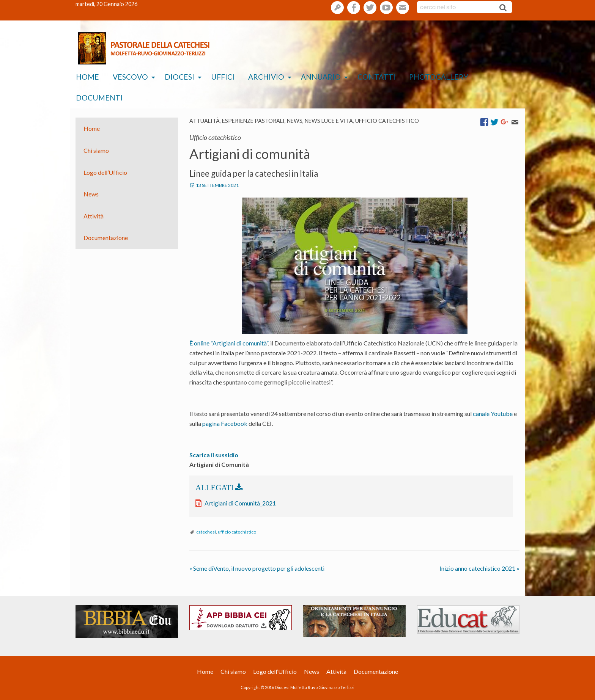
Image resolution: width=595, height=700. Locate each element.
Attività (94, 216)
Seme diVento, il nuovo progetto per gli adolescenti (257, 568)
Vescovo (130, 77)
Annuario (321, 77)
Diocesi (179, 77)
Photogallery (439, 77)
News (295, 121)
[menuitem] (87, 77)
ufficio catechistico (237, 532)
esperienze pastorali (253, 121)
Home (87, 77)
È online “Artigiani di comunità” (229, 343)
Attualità (205, 121)
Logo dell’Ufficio (105, 172)
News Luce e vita (329, 121)
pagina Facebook (225, 423)
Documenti (99, 98)
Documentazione (106, 238)
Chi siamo (96, 150)
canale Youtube (493, 414)
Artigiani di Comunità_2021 (240, 503)
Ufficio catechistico (387, 121)
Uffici (223, 77)
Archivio (266, 77)
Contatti (376, 77)
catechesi (206, 532)
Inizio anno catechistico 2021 (479, 568)
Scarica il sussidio (214, 455)
